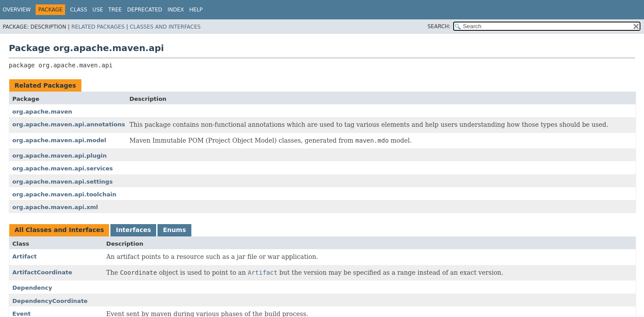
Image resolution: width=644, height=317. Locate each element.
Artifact (25, 256)
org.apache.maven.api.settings (62, 182)
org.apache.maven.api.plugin (59, 156)
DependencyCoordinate (50, 301)
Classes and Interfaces (165, 27)
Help (196, 10)
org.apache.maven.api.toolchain (64, 194)
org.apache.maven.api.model (59, 140)
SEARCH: (439, 26)
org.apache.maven (42, 112)
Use (98, 10)
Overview (17, 10)
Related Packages (98, 27)
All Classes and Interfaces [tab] (59, 230)
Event (22, 314)
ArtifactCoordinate (42, 272)
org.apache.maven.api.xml (55, 207)
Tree (115, 10)
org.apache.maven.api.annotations (69, 124)
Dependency (32, 288)
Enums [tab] (174, 230)
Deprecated (145, 10)
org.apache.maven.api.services (63, 168)
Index (176, 10)
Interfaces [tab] (133, 230)
